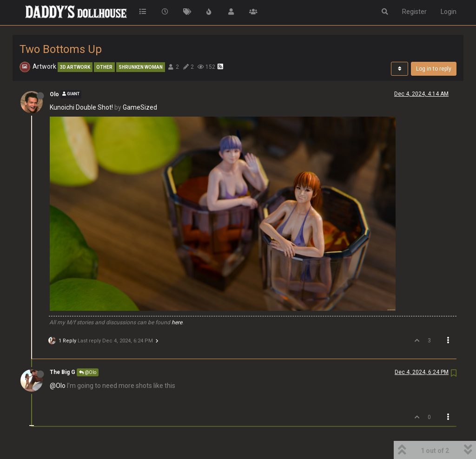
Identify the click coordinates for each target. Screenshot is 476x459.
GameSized (140, 107)
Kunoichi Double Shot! (81, 107)
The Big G (63, 372)
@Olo (88, 372)
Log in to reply (434, 69)
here (177, 322)
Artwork (44, 66)
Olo (54, 94)
